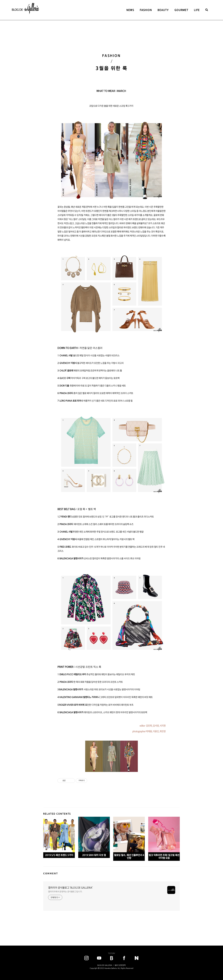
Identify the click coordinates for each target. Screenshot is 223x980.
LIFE (197, 10)
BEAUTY (163, 10)
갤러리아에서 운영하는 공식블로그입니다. (65, 892)
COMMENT (51, 873)
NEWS (130, 10)
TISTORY (111, 953)
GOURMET (181, 10)
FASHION (146, 10)
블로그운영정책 (120, 965)
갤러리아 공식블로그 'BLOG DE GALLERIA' (70, 888)
